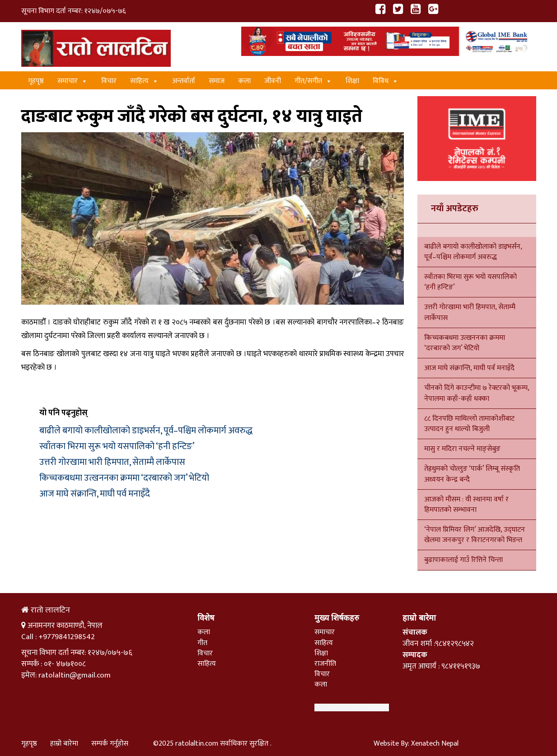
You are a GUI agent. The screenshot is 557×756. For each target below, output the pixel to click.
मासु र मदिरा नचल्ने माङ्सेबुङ (462, 449)
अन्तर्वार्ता (184, 81)
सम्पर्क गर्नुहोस (110, 744)
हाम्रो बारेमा (64, 744)
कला (244, 81)
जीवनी (273, 81)
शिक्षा (352, 81)
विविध (386, 81)
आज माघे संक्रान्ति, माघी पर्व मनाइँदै (95, 494)
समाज (217, 81)
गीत (202, 643)
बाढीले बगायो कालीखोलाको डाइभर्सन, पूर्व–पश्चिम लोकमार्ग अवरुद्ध (146, 431)
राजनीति (325, 664)
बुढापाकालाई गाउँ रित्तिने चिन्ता (463, 560)
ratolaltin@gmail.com (75, 675)
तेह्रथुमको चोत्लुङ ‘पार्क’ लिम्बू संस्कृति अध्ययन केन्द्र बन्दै (472, 474)
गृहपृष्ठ (36, 81)
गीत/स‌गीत (313, 81)
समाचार (73, 81)
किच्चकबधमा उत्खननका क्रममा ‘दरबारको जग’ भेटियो (124, 478)
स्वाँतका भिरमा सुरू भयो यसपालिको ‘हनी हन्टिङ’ (117, 446)
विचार (109, 81)
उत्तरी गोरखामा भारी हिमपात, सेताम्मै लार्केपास (112, 462)
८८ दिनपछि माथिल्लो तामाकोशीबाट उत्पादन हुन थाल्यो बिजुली (469, 424)
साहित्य (144, 81)
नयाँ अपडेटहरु (455, 209)
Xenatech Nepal (435, 744)
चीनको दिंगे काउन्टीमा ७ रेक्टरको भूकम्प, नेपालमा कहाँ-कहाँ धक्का (477, 393)
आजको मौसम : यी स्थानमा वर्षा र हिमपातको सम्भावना (466, 505)
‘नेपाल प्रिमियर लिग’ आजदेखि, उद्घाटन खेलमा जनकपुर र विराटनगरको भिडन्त (475, 535)
